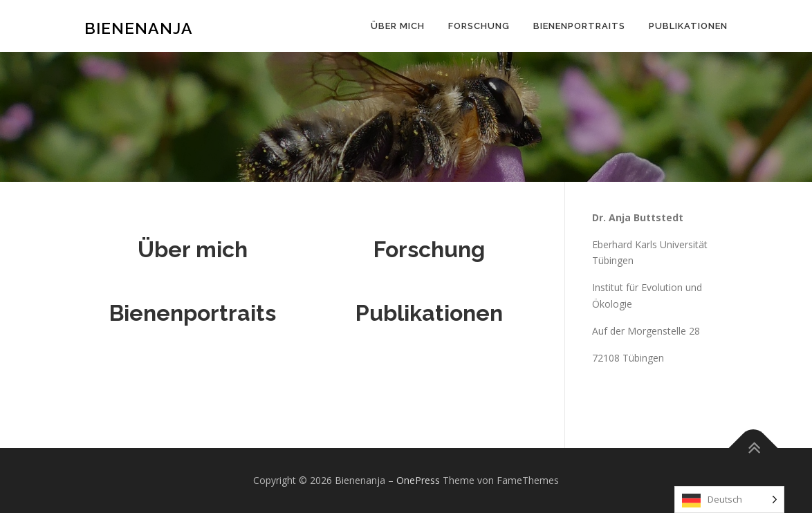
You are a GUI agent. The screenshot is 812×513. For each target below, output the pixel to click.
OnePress (418, 480)
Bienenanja (139, 28)
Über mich (398, 26)
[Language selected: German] (729, 500)
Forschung (479, 26)
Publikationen (688, 26)
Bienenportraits (579, 26)
